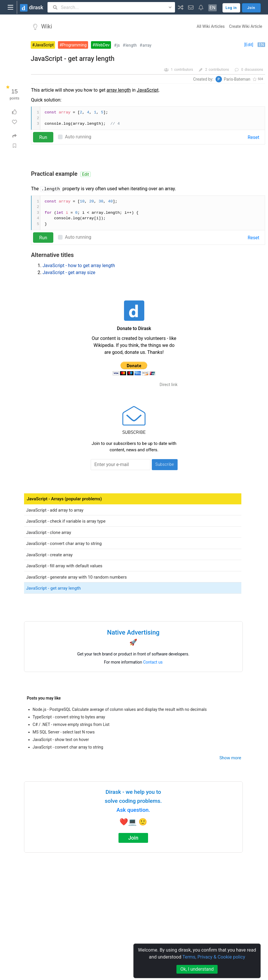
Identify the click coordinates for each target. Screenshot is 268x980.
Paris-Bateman (237, 79)
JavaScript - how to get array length (79, 266)
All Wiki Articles (211, 26)
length (131, 45)
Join (133, 838)
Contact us (153, 662)
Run (43, 137)
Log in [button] (231, 8)
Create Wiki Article (246, 26)
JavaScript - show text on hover (61, 740)
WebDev (102, 45)
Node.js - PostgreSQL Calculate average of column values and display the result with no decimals (120, 709)
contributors (184, 70)
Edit (85, 174)
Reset (254, 137)
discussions (254, 70)
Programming (74, 45)
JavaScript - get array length (73, 59)
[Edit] (249, 45)
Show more (230, 758)
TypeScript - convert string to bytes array (69, 717)
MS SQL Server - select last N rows (64, 732)
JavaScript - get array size (69, 272)
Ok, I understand (197, 969)
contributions (219, 70)
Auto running (78, 137)
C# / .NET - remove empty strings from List (71, 724)
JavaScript (44, 45)
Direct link (169, 385)
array (147, 45)
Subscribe (165, 464)
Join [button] (251, 8)
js (118, 45)
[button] (181, 7)
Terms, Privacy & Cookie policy (214, 957)
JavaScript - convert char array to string (68, 747)
